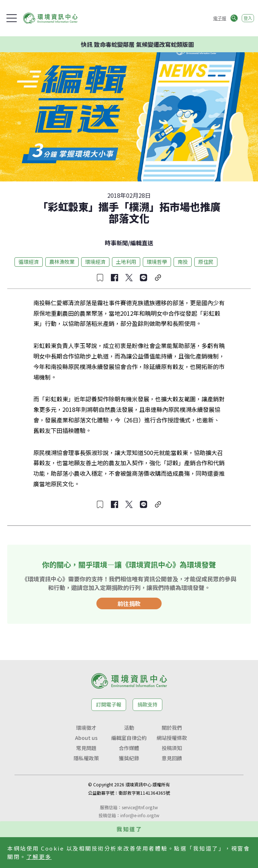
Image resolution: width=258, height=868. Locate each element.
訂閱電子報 (109, 704)
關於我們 (172, 728)
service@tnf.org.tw (140, 807)
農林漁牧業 (62, 262)
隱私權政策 (86, 758)
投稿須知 (172, 748)
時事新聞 (116, 243)
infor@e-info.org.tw (140, 815)
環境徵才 (86, 728)
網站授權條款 (172, 738)
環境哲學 (157, 262)
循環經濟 (29, 262)
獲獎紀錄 (129, 758)
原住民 (206, 262)
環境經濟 (95, 262)
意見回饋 (172, 758)
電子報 (220, 18)
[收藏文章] (100, 278)
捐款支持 (147, 704)
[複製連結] (158, 278)
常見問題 (86, 748)
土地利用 (126, 262)
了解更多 (39, 857)
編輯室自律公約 (129, 738)
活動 (129, 728)
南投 (183, 262)
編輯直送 (142, 243)
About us (86, 738)
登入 (248, 18)
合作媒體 (129, 748)
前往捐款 (129, 603)
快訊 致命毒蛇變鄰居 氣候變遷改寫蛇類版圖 (140, 44)
